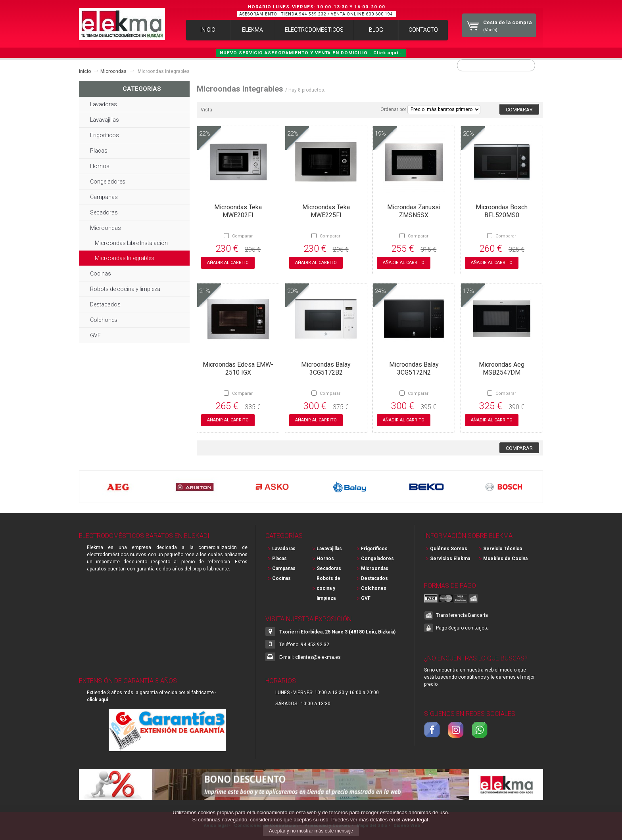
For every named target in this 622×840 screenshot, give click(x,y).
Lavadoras (104, 103)
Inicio (85, 71)
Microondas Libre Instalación (131, 242)
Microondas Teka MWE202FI (238, 210)
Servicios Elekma (450, 558)
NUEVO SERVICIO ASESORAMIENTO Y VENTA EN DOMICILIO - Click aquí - (311, 52)
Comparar (242, 235)
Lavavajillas (105, 119)
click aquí (97, 699)
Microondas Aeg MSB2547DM (502, 368)
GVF (95, 335)
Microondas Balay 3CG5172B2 (326, 368)
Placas (99, 150)
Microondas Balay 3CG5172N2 (414, 368)
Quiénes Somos (449, 548)
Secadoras (104, 212)
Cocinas (101, 273)
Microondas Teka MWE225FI (326, 210)
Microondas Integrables (125, 257)
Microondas (113, 71)
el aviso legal (412, 820)
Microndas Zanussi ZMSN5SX (414, 210)
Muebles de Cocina (505, 558)
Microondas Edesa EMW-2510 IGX (238, 368)
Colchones (104, 319)
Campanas (104, 196)
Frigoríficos (105, 134)
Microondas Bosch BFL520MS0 (502, 210)
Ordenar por (393, 109)
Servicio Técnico (503, 548)
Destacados (105, 304)
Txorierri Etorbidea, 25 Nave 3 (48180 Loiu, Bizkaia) (337, 631)
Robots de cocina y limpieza (125, 288)
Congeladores (108, 181)
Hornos (100, 165)
